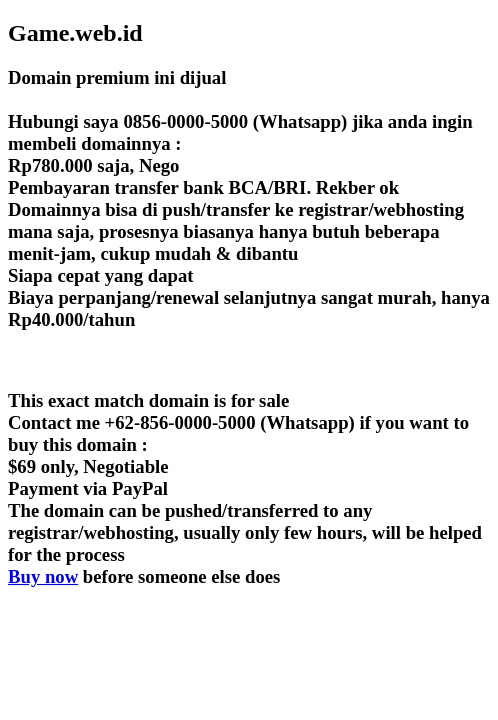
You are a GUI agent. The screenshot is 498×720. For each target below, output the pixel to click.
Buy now (43, 576)
